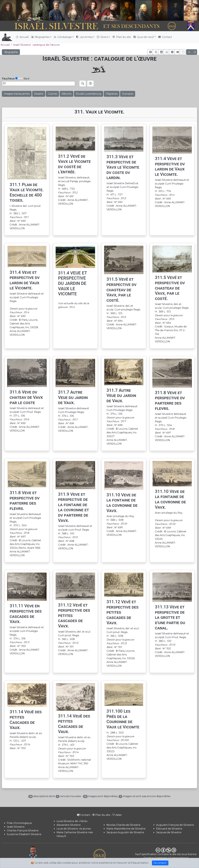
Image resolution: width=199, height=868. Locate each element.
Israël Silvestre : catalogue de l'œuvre (36, 45)
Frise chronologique (19, 823)
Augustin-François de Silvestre (175, 825)
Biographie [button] (11, 52)
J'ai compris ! (160, 863)
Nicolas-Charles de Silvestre (123, 825)
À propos (128, 94)
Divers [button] (102, 37)
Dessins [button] (39, 94)
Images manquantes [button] (17, 94)
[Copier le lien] (183, 52)
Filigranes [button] (112, 94)
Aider (117, 815)
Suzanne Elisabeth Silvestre (24, 834)
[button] (150, 52)
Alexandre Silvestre (69, 825)
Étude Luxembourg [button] (89, 94)
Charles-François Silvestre (23, 831)
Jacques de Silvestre (169, 832)
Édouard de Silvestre (169, 829)
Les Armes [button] (84, 37)
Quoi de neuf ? (145, 37)
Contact (165, 37)
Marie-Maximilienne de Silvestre (126, 829)
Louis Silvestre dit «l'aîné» (72, 821)
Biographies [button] (40, 37)
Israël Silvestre (16, 827)
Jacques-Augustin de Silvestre (125, 832)
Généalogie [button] (63, 37)
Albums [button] (66, 94)
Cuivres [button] (52, 94)
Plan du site (122, 37)
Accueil (22, 37)
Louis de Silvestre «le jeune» (74, 829)
